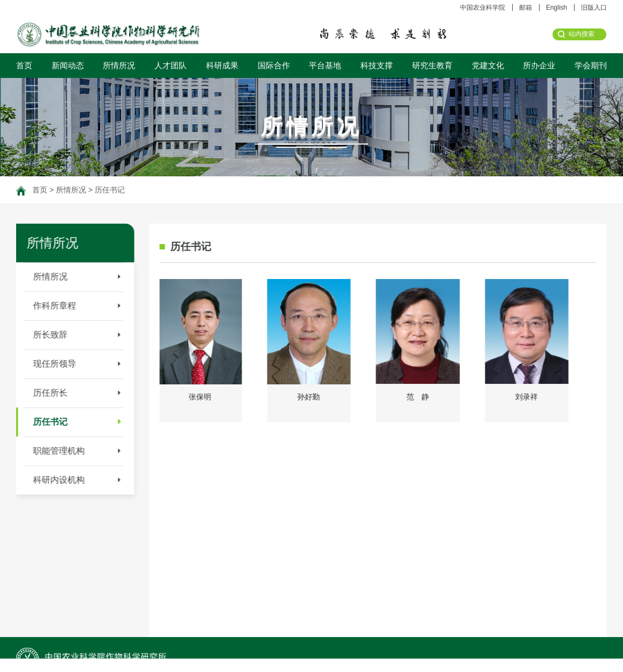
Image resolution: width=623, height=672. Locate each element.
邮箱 (526, 8)
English (557, 8)
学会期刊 (591, 65)
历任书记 (110, 190)
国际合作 (274, 65)
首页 (24, 65)
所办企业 (539, 65)
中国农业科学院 (483, 8)
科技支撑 (377, 65)
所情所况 (119, 65)
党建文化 (488, 65)
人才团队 (171, 65)
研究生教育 (432, 65)
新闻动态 (68, 65)
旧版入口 (594, 8)
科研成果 (222, 65)
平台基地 (325, 65)
